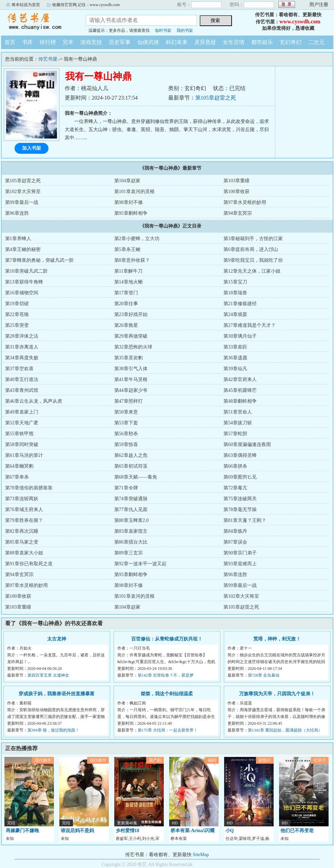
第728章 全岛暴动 (264, 675)
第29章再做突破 (131, 336)
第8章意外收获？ (132, 260)
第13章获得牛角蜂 (24, 282)
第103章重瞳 (237, 181)
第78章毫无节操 (240, 510)
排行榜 (48, 42)
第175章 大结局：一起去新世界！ (168, 730)
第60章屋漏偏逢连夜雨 (247, 444)
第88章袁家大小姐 (24, 553)
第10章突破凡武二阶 (26, 271)
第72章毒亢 (235, 488)
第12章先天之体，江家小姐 (252, 271)
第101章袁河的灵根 (134, 192)
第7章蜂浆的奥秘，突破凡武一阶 (40, 260)
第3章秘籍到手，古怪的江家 (253, 239)
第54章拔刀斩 (238, 423)
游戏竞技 (91, 42)
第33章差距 (235, 347)
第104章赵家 (127, 181)
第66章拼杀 (235, 466)
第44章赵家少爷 (131, 390)
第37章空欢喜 (19, 369)
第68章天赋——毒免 (136, 477)
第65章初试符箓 (131, 466)
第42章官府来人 (240, 379)
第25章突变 (17, 325)
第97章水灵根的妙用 (245, 202)
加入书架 (32, 148)
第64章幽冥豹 (19, 466)
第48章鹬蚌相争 (240, 401)
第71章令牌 (126, 488)
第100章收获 (237, 192)
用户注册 (319, 5)
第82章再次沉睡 (22, 531)
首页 (10, 42)
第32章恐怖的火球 (133, 347)
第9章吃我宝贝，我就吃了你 (253, 260)
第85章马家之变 (22, 542)
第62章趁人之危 (131, 455)
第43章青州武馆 (22, 390)
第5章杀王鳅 (127, 249)
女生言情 (234, 42)
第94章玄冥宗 (238, 213)
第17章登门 (126, 293)
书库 (27, 42)
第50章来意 (126, 412)
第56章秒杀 (126, 434)
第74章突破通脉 (131, 499)
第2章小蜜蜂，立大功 (137, 239)
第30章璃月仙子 (240, 336)
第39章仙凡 (235, 369)
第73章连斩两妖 (22, 499)
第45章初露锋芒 (240, 390)
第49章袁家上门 (22, 412)
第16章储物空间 (22, 293)
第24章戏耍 (235, 314)
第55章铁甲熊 (19, 434)
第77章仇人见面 (131, 510)
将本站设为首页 (26, 5)
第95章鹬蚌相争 (131, 213)
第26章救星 (126, 325)
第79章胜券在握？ (24, 520)
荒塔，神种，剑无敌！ (277, 639)
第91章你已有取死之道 (29, 564)
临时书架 (163, 30)
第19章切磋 (17, 304)
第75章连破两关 (240, 499)
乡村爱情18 (127, 831)
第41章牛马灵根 (131, 379)
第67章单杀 (17, 477)
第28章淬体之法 (22, 336)
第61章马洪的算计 (24, 455)
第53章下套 (126, 423)
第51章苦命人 (238, 412)
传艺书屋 (38, 22)
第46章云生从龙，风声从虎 (34, 401)
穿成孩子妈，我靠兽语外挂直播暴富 (57, 694)
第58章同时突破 (22, 444)
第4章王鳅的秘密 (23, 249)
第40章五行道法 (22, 379)
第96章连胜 (17, 213)
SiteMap (201, 855)
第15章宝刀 (235, 282)
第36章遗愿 (235, 358)
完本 (68, 42)
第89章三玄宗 (129, 553)
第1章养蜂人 (18, 239)
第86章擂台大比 (131, 542)
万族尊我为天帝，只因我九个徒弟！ (277, 694)
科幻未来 (177, 42)
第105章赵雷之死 (216, 98)
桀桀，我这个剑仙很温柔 (167, 694)
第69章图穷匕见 (240, 477)
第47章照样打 (129, 401)
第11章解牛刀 (128, 271)
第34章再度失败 (22, 358)
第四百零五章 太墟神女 (48, 675)
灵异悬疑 (205, 42)
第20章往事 (126, 304)
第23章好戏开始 (131, 314)
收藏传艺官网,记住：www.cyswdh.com (86, 5)
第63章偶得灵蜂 (240, 455)
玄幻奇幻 (291, 42)
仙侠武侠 (148, 42)
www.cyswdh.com (300, 22)
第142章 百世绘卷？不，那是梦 (166, 675)
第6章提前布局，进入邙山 (251, 249)
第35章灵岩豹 (129, 358)
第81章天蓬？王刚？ (245, 520)
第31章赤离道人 (22, 347)
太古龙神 (57, 639)
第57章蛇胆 (235, 434)
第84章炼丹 (235, 531)
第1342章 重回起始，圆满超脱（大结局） (285, 730)
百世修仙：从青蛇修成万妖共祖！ (167, 639)
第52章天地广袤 (22, 423)
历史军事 (120, 42)
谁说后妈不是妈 (77, 831)
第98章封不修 (129, 202)
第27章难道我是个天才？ (250, 325)
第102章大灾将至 (23, 192)
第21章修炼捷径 (240, 304)
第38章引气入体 (131, 369)
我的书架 (185, 30)
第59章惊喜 (126, 444)
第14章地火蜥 (129, 282)
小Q (230, 831)
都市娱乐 (262, 42)
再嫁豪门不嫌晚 (22, 831)
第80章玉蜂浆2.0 (132, 520)
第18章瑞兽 (235, 293)
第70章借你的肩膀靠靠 (29, 488)
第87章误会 (235, 542)
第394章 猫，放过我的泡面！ (53, 730)
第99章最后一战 (22, 202)
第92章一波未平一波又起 (140, 564)
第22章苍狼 (17, 314)
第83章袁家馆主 (131, 531)
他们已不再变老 (297, 831)
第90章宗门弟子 (240, 553)
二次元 (316, 42)
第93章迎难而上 (240, 564)
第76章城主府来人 (24, 510)
